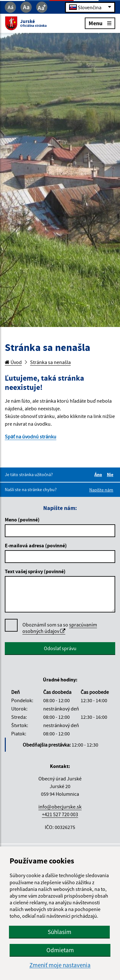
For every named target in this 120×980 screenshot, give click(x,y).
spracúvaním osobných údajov (60, 628)
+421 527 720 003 (60, 814)
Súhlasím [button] (60, 932)
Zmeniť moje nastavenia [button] (60, 965)
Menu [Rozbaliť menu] (100, 23)
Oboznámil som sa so (60, 628)
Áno (99, 475)
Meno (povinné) (22, 520)
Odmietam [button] (60, 950)
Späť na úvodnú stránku (31, 437)
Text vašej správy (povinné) (35, 571)
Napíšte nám (101, 490)
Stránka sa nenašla (50, 362)
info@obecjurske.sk (60, 807)
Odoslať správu (60, 648)
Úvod (13, 362)
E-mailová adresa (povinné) (36, 545)
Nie (111, 475)
